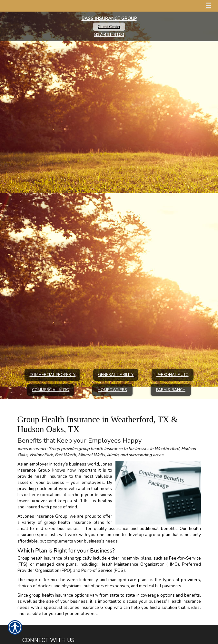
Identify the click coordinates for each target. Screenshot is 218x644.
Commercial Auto (51, 390)
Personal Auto (173, 375)
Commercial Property (52, 375)
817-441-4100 (109, 35)
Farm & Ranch (171, 390)
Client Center (109, 27)
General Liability (116, 375)
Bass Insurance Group (109, 19)
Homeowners (112, 390)
